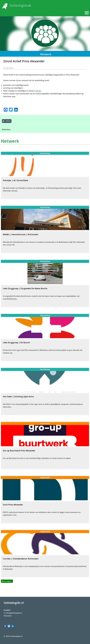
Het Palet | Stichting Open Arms (18, 397)
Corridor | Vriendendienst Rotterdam (21, 559)
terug (8, 121)
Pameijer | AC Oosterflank (15, 180)
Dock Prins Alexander (13, 505)
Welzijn (38, 91)
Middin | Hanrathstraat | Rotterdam (21, 234)
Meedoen (8, 616)
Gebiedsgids (18, 5)
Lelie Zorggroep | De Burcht (16, 342)
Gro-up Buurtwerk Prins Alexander (19, 451)
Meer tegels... (7, 581)
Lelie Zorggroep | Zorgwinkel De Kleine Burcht (25, 288)
